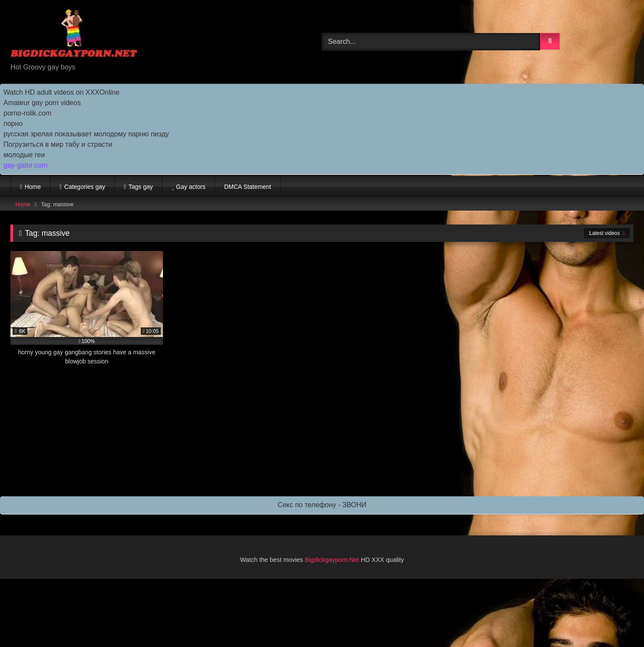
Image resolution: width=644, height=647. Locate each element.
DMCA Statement (248, 187)
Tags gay (141, 187)
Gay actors (191, 187)
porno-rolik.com (27, 113)
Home (33, 187)
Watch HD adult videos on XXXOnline (61, 92)
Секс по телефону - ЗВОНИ (322, 505)
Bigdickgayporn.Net (333, 560)
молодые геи (24, 155)
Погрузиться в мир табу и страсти (58, 144)
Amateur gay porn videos (42, 103)
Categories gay (85, 187)
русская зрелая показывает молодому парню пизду (86, 134)
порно (13, 124)
